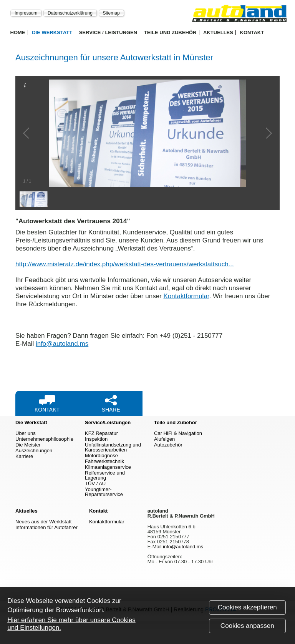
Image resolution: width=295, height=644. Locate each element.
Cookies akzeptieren (247, 609)
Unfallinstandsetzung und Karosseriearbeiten (113, 447)
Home (18, 32)
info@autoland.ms (62, 344)
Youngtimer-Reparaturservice (104, 492)
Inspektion (96, 439)
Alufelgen (164, 439)
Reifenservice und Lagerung (105, 475)
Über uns (26, 433)
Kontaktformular (186, 296)
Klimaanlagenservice (108, 467)
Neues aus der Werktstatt (43, 522)
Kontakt (252, 32)
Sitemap (111, 13)
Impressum (26, 13)
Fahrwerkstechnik (104, 461)
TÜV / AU (95, 484)
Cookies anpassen (247, 628)
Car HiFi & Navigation (178, 433)
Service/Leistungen (108, 422)
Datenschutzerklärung (70, 13)
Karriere (24, 456)
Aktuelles (218, 32)
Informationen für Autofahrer (46, 527)
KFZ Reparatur (101, 433)
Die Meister (28, 445)
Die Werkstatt (52, 32)
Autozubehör (168, 445)
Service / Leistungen (108, 32)
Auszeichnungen (34, 451)
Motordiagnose (101, 456)
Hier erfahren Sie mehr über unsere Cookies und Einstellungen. (71, 626)
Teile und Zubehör (170, 32)
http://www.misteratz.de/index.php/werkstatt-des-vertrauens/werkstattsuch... (125, 264)
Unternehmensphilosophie (44, 439)
